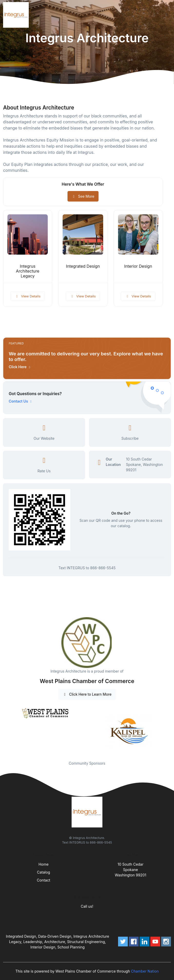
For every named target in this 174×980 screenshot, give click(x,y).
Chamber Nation (145, 971)
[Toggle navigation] (166, 15)
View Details (28, 296)
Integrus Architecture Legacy (28, 271)
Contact (44, 880)
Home (43, 864)
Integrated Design (83, 266)
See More (83, 196)
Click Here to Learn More (87, 694)
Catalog (43, 872)
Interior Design (138, 266)
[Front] (17, 15)
